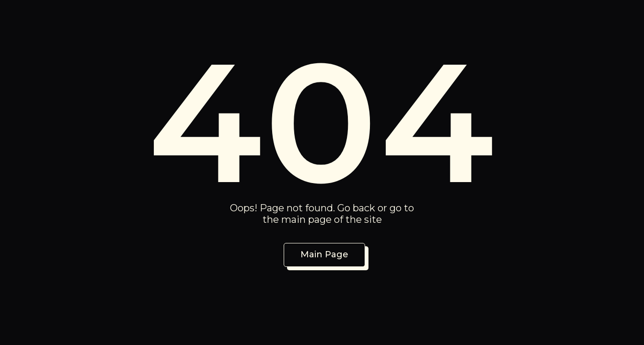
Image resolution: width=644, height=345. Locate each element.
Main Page (324, 254)
